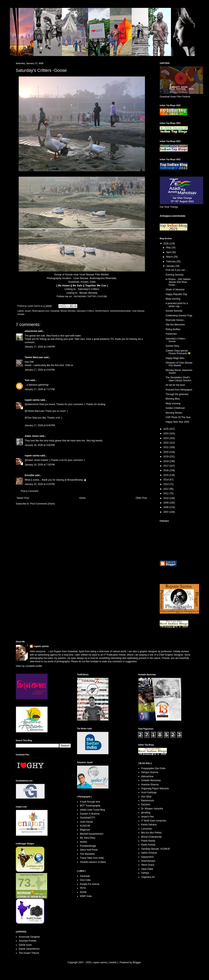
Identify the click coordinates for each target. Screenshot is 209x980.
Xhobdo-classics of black (93, 862)
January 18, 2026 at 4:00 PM (40, 445)
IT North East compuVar (154, 821)
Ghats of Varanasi (175, 290)
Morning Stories (174, 413)
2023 (166, 438)
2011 (166, 493)
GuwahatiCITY (88, 818)
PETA (83, 888)
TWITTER (92, 297)
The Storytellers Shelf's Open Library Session (178, 379)
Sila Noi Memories (175, 325)
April (169, 252)
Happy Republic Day (176, 294)
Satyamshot (147, 857)
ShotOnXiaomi (102, 311)
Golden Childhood (175, 408)
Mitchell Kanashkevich (92, 834)
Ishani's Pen (148, 817)
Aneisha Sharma (150, 785)
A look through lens (90, 802)
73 (24, 883)
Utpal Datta (147, 869)
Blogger (137, 962)
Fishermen (171, 334)
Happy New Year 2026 (177, 422)
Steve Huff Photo (89, 850)
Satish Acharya (149, 853)
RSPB (83, 892)
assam (28, 311)
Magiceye (85, 830)
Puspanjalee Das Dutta (153, 768)
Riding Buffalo (173, 329)
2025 (166, 429)
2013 (166, 484)
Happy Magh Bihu (175, 358)
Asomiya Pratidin (28, 941)
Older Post (141, 498)
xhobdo (21, 314)
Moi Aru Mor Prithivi (151, 833)
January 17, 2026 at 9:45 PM (40, 425)
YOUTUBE (102, 297)
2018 (166, 461)
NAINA (84, 842)
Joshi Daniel (86, 822)
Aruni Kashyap (149, 792)
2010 (166, 498)
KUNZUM (85, 826)
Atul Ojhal (146, 797)
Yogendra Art (148, 877)
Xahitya (145, 873)
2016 (166, 470)
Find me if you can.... (177, 270)
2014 (166, 480)
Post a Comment (29, 491)
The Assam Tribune (29, 953)
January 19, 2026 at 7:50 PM (40, 465)
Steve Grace (148, 865)
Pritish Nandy (148, 841)
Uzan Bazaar (138, 311)
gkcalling (146, 813)
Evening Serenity (175, 275)
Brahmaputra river (41, 311)
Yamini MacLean (34, 357)
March (170, 257)
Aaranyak (85, 876)
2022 (166, 443)
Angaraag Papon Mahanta (155, 788)
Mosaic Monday (88, 293)
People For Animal (90, 884)
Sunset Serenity (174, 311)
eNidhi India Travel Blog (92, 810)
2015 (166, 475)
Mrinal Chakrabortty (152, 837)
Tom (27, 380)
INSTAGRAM (81, 297)
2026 (166, 244)
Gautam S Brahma (90, 814)
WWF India (86, 896)
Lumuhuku (147, 829)
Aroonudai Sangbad (29, 937)
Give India (85, 880)
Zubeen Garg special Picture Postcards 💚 (178, 352)
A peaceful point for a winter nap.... (177, 305)
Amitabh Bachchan (151, 780)
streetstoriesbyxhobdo (120, 311)
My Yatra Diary (88, 838)
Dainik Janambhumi (29, 949)
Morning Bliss (173, 399)
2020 (166, 452)
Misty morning (173, 299)
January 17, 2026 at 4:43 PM (40, 370)
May (169, 248)
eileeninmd (31, 331)
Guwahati (55, 311)
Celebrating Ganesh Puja (179, 316)
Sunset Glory (172, 346)
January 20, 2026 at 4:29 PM (40, 484)
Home (82, 498)
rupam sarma (32, 400)
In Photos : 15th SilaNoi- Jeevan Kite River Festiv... (178, 282)
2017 (166, 466)
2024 (166, 433)
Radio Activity (148, 845)
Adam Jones (32, 436)
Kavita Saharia (149, 825)
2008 (166, 507)
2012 (166, 489)
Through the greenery (177, 394)
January (171, 266)
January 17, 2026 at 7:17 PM (40, 389)
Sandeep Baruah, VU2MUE (156, 849)
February (171, 262)
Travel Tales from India (92, 858)
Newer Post (23, 498)
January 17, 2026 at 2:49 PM (40, 347)
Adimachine (147, 776)
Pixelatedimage (88, 846)
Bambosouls (148, 801)
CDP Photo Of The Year (178, 417)
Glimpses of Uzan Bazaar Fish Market (179, 364)
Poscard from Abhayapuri (179, 390)
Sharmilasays (148, 861)
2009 (166, 503)
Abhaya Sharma (150, 772)
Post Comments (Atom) (42, 504)
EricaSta (29, 475)
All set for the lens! (175, 385)
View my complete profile (29, 666)
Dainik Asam (25, 945)
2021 (166, 447)
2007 (166, 512)
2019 (166, 457)
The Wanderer (87, 854)
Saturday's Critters (89, 289)
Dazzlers (146, 804)
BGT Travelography (90, 806)
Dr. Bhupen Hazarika (152, 809)
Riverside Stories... (176, 320)
